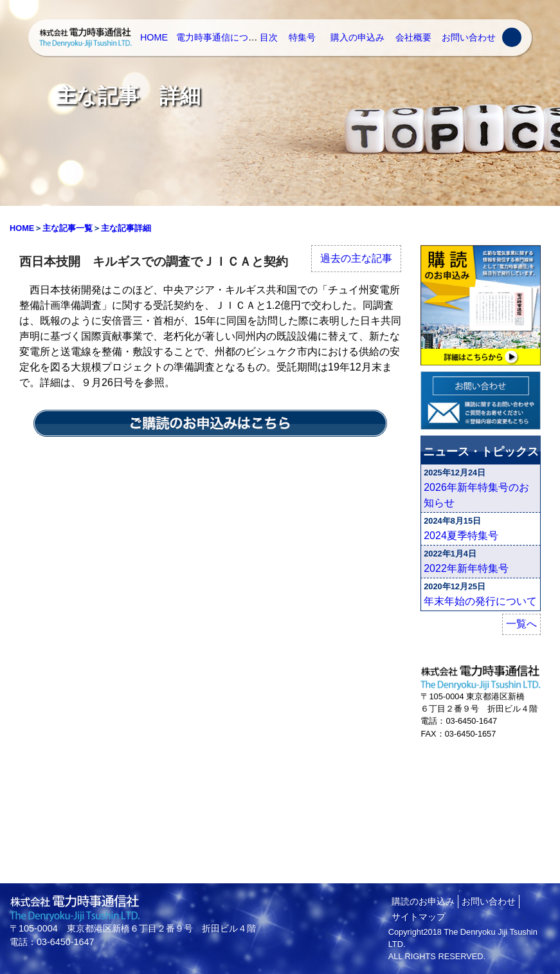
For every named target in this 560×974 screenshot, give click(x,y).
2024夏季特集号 (461, 536)
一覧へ (521, 624)
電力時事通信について (221, 37)
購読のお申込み (423, 901)
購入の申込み (357, 37)
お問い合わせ (469, 37)
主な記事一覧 (68, 228)
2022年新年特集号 (466, 568)
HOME (154, 37)
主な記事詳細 (126, 228)
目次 (269, 37)
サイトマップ (419, 917)
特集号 (302, 37)
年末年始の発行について (480, 601)
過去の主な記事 (356, 258)
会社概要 (413, 37)
